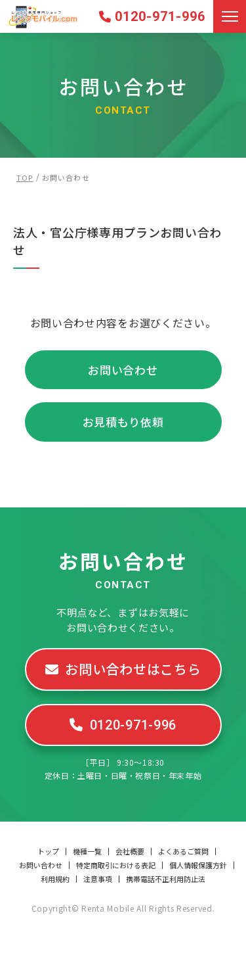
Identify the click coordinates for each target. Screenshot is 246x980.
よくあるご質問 (183, 852)
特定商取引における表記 (116, 865)
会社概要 (130, 852)
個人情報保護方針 (198, 865)
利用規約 (55, 879)
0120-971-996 (160, 16)
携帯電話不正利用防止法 (166, 879)
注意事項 (98, 879)
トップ (48, 852)
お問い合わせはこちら (133, 669)
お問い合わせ (123, 370)
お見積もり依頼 (123, 422)
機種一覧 (87, 852)
